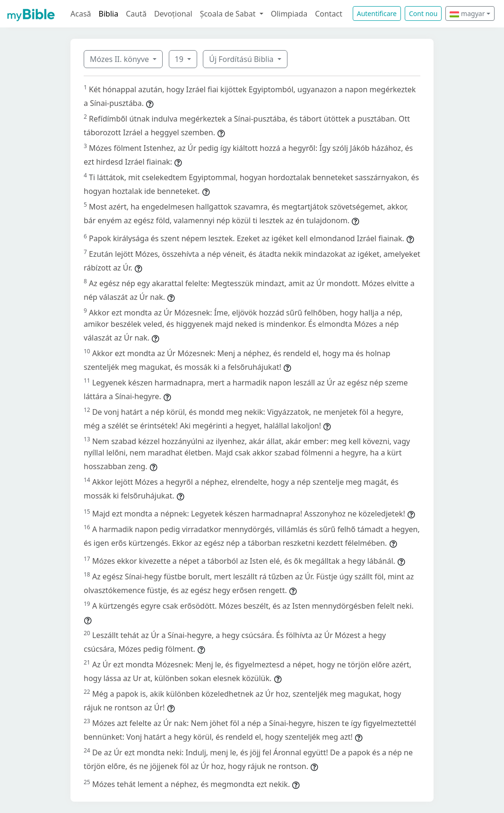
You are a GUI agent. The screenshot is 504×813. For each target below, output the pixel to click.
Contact (329, 14)
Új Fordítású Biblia (242, 59)
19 (180, 59)
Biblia (109, 14)
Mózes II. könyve (120, 59)
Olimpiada (289, 14)
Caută (136, 14)
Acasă (81, 14)
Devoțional (173, 14)
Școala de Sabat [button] (229, 14)
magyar (467, 13)
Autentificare (377, 13)
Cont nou (423, 13)
